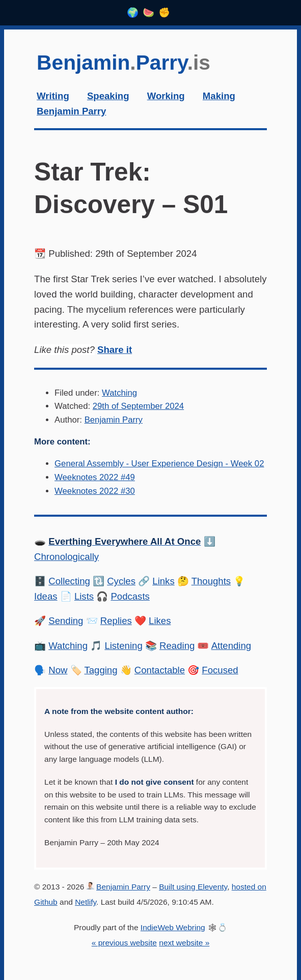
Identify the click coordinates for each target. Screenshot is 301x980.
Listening (123, 646)
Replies (116, 621)
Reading (177, 646)
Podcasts (130, 596)
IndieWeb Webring (173, 927)
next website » (184, 943)
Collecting (69, 581)
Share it (115, 350)
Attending (231, 646)
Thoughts (211, 581)
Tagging (101, 670)
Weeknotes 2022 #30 (95, 491)
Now (58, 670)
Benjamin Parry (114, 420)
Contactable (160, 670)
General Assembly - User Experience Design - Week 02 (159, 464)
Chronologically (66, 557)
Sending (66, 621)
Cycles (121, 581)
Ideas (46, 596)
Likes (160, 621)
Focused (220, 670)
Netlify (86, 902)
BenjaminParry (124, 63)
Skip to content (34, 46)
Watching (119, 393)
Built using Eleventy (193, 887)
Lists (84, 596)
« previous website (124, 943)
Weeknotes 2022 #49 (95, 477)
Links (163, 581)
